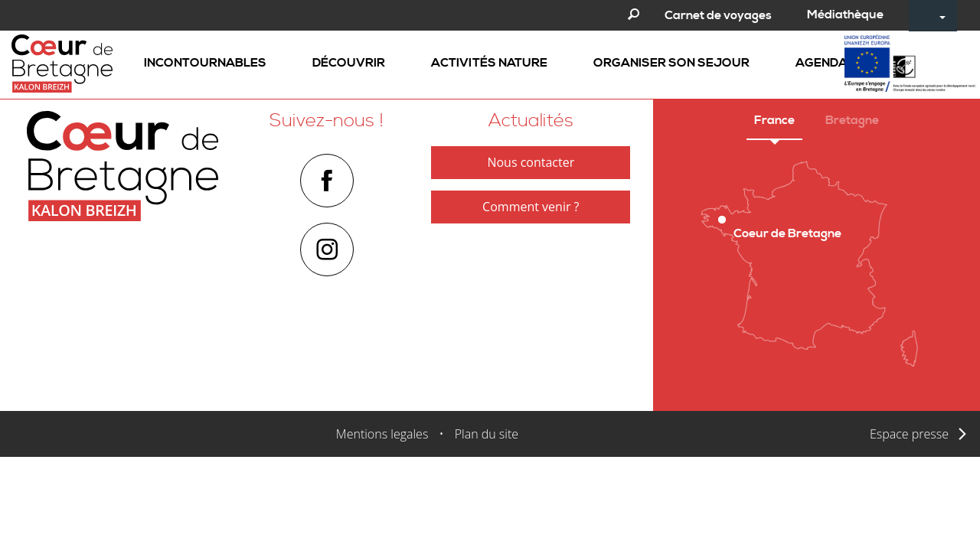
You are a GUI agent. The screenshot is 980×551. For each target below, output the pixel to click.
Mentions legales (382, 434)
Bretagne (852, 120)
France (774, 120)
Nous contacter (531, 162)
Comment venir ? (531, 207)
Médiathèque (845, 15)
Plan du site (487, 434)
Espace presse (909, 434)
